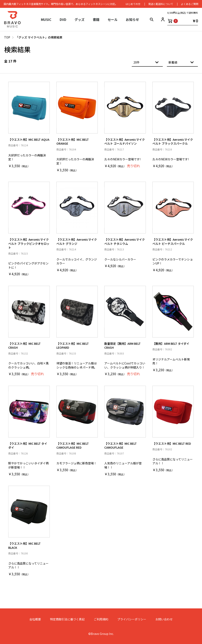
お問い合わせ (164, 619)
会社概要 (35, 619)
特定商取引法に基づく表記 (67, 619)
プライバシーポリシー (132, 619)
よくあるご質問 (189, 4)
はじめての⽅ (133, 4)
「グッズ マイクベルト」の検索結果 (39, 37)
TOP (7, 37)
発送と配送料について (160, 4)
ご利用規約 (101, 619)
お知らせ (132, 20)
